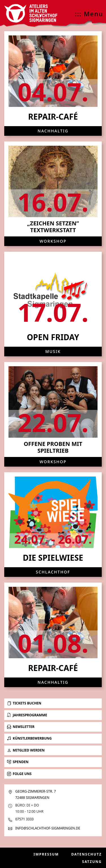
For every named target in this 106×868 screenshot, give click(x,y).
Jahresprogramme (27, 715)
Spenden (18, 762)
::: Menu (89, 14)
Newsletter (21, 727)
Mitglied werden (26, 750)
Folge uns (19, 774)
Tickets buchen (24, 703)
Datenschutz (86, 854)
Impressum (46, 854)
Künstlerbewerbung (29, 738)
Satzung (92, 862)
